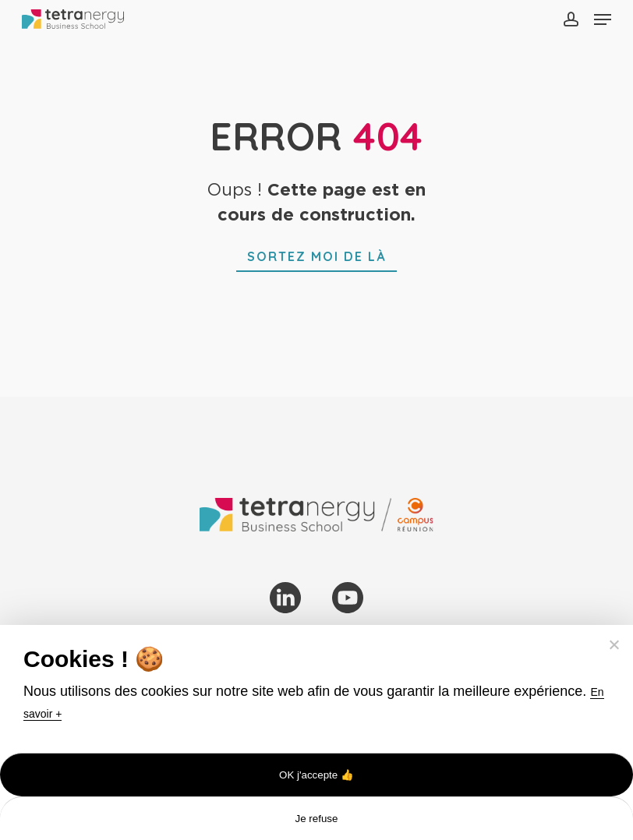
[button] (603, 19)
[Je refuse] (614, 644)
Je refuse (317, 819)
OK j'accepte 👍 (316, 775)
